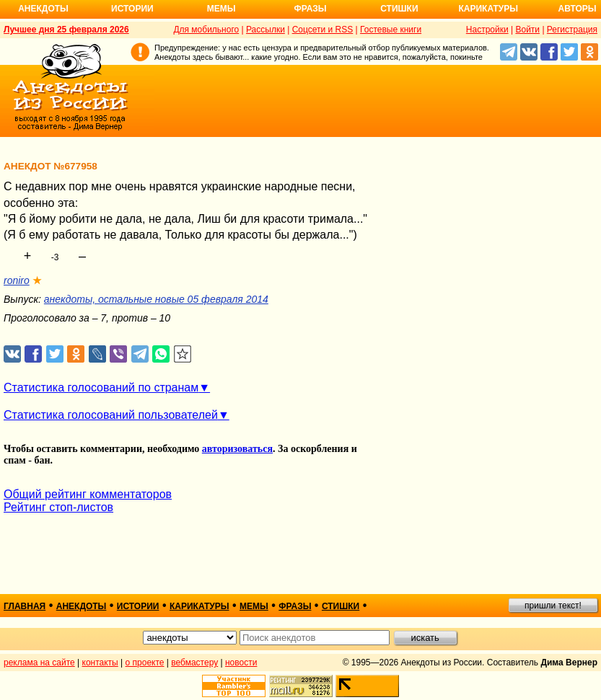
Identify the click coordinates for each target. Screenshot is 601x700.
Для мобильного (206, 30)
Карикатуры (488, 9)
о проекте (145, 663)
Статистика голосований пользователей (111, 415)
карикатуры (199, 606)
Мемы (221, 9)
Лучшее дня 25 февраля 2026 (66, 30)
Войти (527, 30)
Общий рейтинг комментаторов (88, 494)
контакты (100, 663)
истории (138, 606)
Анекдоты (43, 9)
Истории (132, 9)
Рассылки (266, 30)
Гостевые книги (391, 30)
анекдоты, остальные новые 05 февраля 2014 (156, 299)
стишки (341, 606)
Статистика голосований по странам (101, 387)
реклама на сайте (39, 663)
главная (25, 606)
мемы (254, 606)
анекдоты (82, 606)
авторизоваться (237, 449)
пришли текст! (553, 606)
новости (241, 663)
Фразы (310, 9)
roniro (17, 280)
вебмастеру (194, 663)
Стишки (399, 9)
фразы (295, 606)
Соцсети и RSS (323, 30)
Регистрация (572, 30)
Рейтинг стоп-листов (58, 507)
